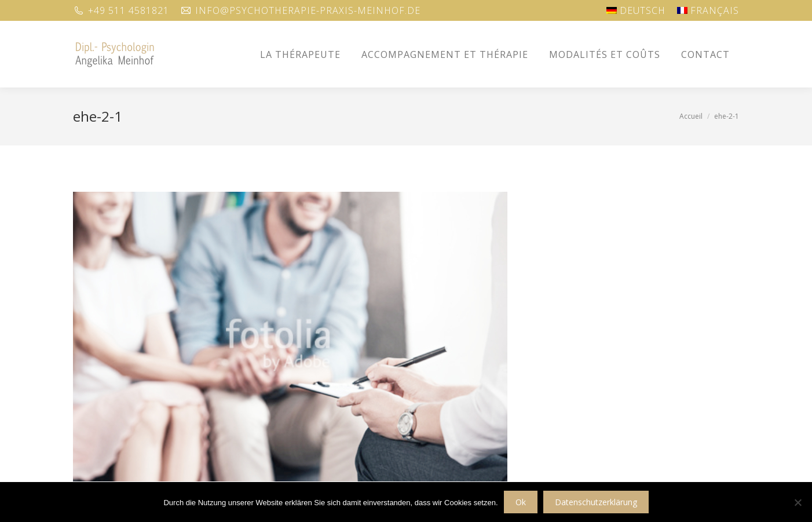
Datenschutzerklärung (596, 502)
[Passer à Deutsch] (636, 10)
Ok (521, 502)
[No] (798, 502)
